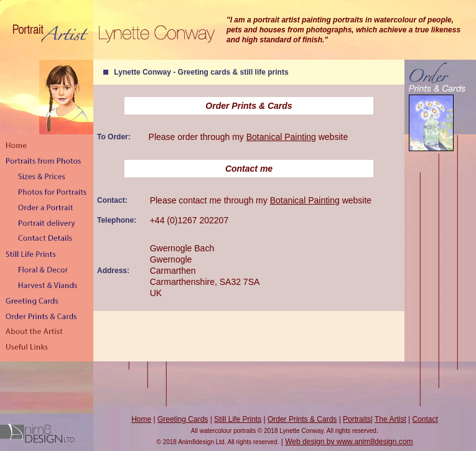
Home (141, 419)
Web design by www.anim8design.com (349, 442)
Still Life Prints (238, 419)
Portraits (357, 419)
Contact (425, 419)
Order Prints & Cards (302, 419)
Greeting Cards (183, 419)
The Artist (390, 419)
